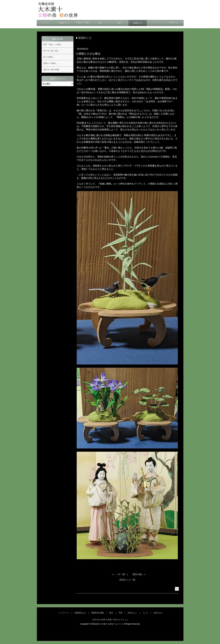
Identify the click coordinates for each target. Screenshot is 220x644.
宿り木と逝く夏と (51, 51)
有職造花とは (80, 613)
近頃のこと (132, 613)
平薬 (120, 613)
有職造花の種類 (97, 613)
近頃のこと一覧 (127, 580)
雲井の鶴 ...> (139, 574)
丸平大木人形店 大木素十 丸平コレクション (110, 620)
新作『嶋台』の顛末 (52, 44)
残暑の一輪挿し (50, 63)
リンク (145, 613)
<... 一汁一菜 (119, 574)
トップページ (64, 613)
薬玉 (111, 613)
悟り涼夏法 (48, 57)
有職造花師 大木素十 (99, 624)
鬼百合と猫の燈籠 (51, 70)
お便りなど (158, 613)
